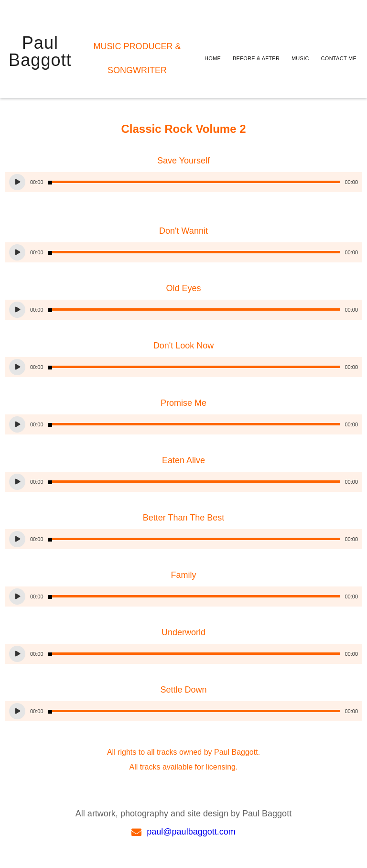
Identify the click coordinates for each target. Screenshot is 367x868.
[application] (183, 182)
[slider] (194, 182)
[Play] (17, 182)
